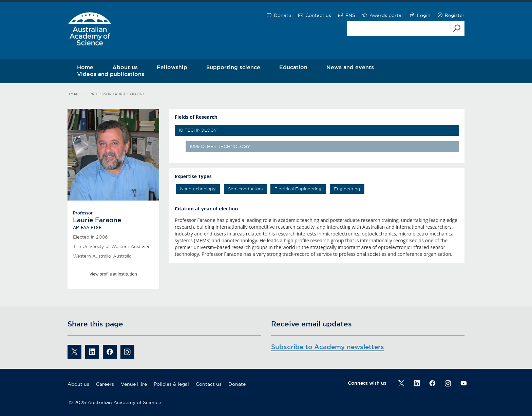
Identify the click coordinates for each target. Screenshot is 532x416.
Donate (237, 384)
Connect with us (367, 383)
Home (74, 94)
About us (78, 384)
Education (293, 67)
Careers (105, 384)
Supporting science (233, 67)
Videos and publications (111, 74)
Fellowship (172, 67)
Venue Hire (134, 384)
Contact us (209, 384)
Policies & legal (171, 384)
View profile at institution (113, 274)
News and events (350, 67)
